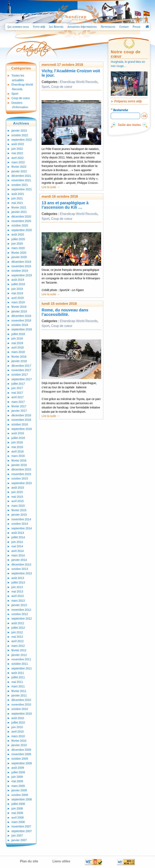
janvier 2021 (19, 212)
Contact (124, 27)
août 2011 (18, 673)
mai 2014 (17, 546)
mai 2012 (17, 637)
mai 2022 (17, 153)
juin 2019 (17, 289)
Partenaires (108, 27)
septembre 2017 (21, 379)
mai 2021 (17, 203)
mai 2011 (17, 682)
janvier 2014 (19, 560)
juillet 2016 (18, 438)
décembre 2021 (21, 176)
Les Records (56, 27)
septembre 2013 (21, 573)
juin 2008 (17, 808)
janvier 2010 (19, 745)
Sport (15, 94)
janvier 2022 (19, 171)
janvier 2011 (19, 695)
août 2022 (18, 144)
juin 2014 (17, 542)
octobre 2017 (20, 375)
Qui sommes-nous (18, 27)
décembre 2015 (21, 469)
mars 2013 (18, 601)
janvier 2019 (19, 311)
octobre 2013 (20, 569)
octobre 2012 (20, 614)
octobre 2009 (20, 759)
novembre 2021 (21, 180)
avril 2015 (17, 501)
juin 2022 (17, 149)
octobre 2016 (20, 424)
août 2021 (18, 194)
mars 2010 (18, 736)
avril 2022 (17, 158)
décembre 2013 (21, 564)
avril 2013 (17, 596)
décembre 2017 (21, 366)
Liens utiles (61, 861)
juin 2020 (17, 244)
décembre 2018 (21, 316)
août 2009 (18, 768)
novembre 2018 (21, 320)
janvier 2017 (19, 411)
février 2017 (19, 406)
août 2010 (18, 718)
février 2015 (19, 510)
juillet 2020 (18, 239)
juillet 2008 (18, 804)
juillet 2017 (18, 384)
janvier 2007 (19, 840)
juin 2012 (17, 632)
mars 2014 (18, 555)
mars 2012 (18, 646)
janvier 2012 (19, 655)
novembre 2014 (21, 519)
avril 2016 (17, 451)
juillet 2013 (18, 582)
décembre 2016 (21, 415)
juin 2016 (17, 442)
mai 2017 (17, 393)
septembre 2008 (21, 799)
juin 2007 (17, 836)
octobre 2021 (20, 185)
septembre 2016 (21, 429)
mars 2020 (18, 248)
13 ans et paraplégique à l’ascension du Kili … (65, 205)
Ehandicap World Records (79, 82)
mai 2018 (17, 343)
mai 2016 (17, 447)
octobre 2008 (20, 795)
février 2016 (19, 461)
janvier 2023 (19, 131)
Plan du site (29, 861)
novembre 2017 (21, 370)
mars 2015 (18, 506)
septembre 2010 (21, 714)
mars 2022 (18, 162)
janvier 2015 (19, 515)
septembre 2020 (21, 230)
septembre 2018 (21, 329)
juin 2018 (17, 338)
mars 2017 (18, 402)
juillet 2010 (18, 722)
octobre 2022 (20, 135)
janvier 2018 (19, 361)
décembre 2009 (21, 750)
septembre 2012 (21, 619)
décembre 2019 (21, 262)
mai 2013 (17, 592)
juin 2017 (17, 388)
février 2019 (19, 307)
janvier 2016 (19, 465)
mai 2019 (17, 293)
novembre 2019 (21, 266)
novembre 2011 (21, 659)
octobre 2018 (20, 325)
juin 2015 (17, 492)
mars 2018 (18, 352)
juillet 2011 (18, 677)
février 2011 (19, 691)
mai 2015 (17, 497)
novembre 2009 (21, 754)
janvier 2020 (19, 257)
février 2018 (19, 357)
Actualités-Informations (82, 27)
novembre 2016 (21, 420)
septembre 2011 (21, 668)
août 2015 (18, 488)
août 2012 (18, 623)
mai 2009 (17, 781)
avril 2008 (17, 818)
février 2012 (19, 650)
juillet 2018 (18, 334)
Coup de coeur (21, 98)
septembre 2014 (21, 528)
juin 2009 (17, 777)
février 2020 (19, 253)
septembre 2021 (21, 189)
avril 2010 (17, 732)
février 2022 (19, 167)
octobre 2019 (20, 271)
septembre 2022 (21, 140)
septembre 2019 (21, 275)
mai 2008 (17, 813)
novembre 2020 (21, 221)
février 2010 (19, 741)
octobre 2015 (20, 478)
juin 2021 (17, 198)
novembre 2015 (21, 474)
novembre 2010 (21, 705)
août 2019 (18, 280)
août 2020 (18, 235)
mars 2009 (18, 786)
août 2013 (18, 578)
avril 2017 (17, 397)
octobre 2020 (20, 225)
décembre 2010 (21, 700)
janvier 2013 (19, 605)
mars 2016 (18, 456)
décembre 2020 (21, 217)
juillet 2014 (18, 537)
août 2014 (18, 533)
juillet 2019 (18, 284)
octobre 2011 (20, 664)
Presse (137, 27)
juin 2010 (17, 727)
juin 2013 (17, 587)
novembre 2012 (21, 610)
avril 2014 (17, 551)
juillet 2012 (18, 628)
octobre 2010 (20, 709)
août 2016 (18, 433)
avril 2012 (17, 641)
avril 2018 (17, 348)
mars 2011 (18, 686)
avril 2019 (17, 298)
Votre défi (39, 27)
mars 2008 (18, 822)
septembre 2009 (21, 763)
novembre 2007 (21, 826)
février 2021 (19, 207)
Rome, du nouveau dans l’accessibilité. (65, 312)
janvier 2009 (19, 790)
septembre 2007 (21, 831)
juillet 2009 (18, 772)
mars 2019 (18, 302)
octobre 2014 (20, 524)
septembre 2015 (21, 483)
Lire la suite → (51, 187)
